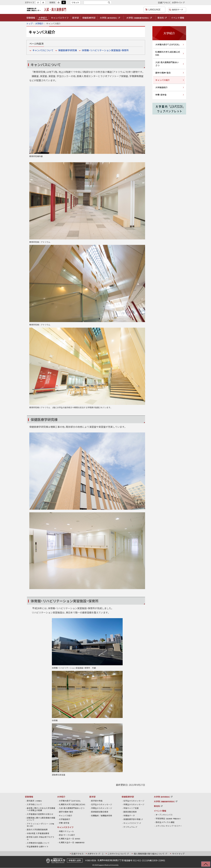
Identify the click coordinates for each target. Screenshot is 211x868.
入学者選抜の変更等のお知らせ (40, 814)
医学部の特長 (97, 801)
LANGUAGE (151, 9)
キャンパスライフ (60, 18)
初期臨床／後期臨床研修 (102, 816)
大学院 (110, 18)
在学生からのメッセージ (102, 804)
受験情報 (31, 18)
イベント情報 (178, 18)
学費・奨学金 (161, 95)
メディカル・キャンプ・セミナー (169, 826)
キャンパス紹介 (162, 80)
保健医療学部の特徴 (133, 819)
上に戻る (204, 865)
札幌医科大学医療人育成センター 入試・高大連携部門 (47, 9)
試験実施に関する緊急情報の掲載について (41, 819)
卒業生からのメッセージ (102, 808)
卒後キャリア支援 (131, 808)
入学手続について (34, 804)
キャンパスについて (43, 50)
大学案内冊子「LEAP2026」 (168, 44)
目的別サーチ (177, 9)
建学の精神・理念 (163, 73)
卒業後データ (129, 816)
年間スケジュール (67, 831)
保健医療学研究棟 (68, 50)
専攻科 (162, 18)
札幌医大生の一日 (70, 839)
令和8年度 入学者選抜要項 (38, 833)
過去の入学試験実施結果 (37, 829)
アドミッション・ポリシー (40, 825)
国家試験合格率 (130, 812)
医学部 (76, 18)
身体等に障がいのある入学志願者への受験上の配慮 (41, 809)
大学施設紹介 (161, 87)
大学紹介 (43, 18)
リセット (75, 2)
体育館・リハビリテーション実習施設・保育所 (105, 50)
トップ (29, 23)
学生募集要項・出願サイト (38, 846)
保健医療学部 (89, 18)
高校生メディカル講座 (165, 822)
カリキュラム (130, 827)
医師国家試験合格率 (100, 812)
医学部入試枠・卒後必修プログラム (41, 838)
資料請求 (34, 801)
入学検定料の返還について (38, 843)
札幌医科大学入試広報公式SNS (168, 53)
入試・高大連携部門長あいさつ (167, 64)
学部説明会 (168, 818)
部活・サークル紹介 (67, 835)
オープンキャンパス (164, 815)
